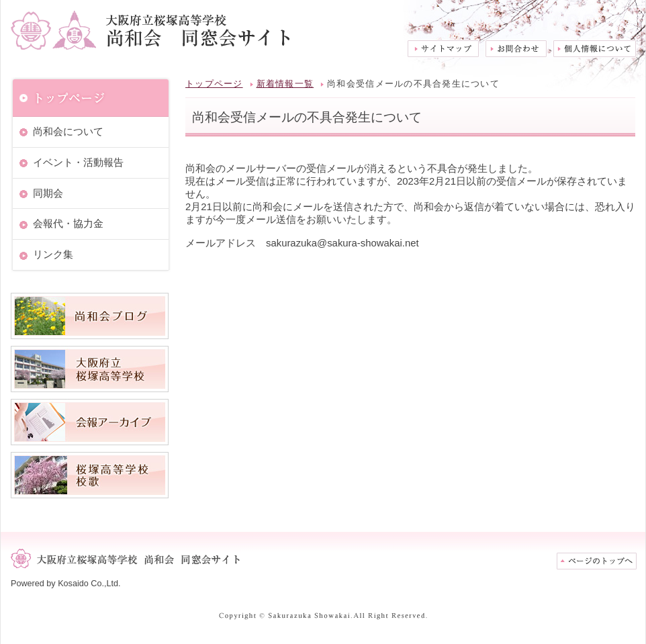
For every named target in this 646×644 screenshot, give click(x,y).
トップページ (214, 84)
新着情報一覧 (285, 84)
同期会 (48, 193)
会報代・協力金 (68, 224)
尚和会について (68, 132)
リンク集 (53, 255)
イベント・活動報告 (78, 163)
